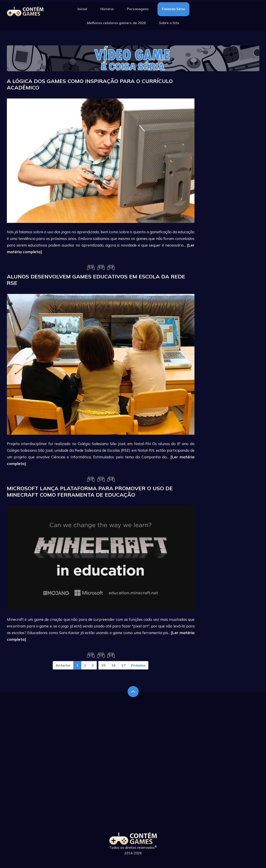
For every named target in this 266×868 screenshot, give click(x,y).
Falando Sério (173, 9)
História (107, 9)
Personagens (138, 9)
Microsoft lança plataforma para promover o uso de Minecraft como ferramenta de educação (90, 491)
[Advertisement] (230, 144)
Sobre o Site (169, 23)
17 (123, 665)
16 (113, 665)
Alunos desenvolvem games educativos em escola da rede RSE (96, 280)
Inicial (82, 9)
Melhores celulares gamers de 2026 (116, 23)
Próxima (138, 665)
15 (103, 665)
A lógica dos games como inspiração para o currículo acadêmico (90, 84)
